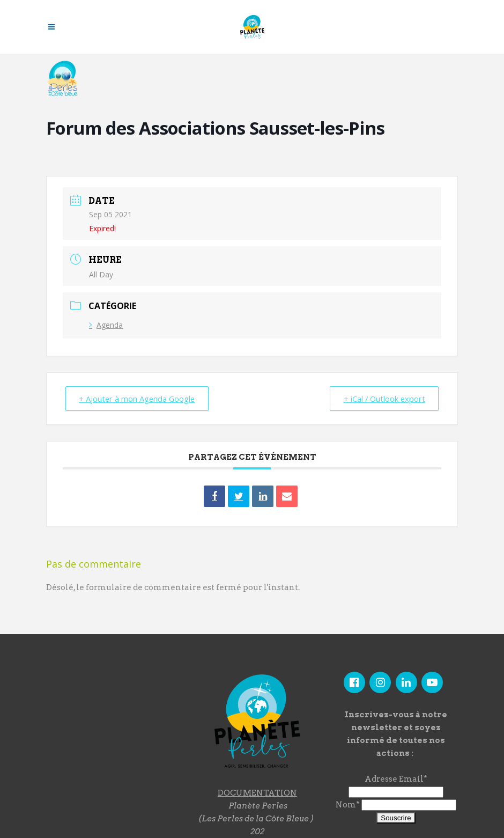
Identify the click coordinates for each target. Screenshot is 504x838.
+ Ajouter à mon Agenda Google (140, 399)
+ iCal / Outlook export (381, 399)
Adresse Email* (396, 779)
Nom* (348, 805)
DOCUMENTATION (257, 793)
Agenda (106, 325)
